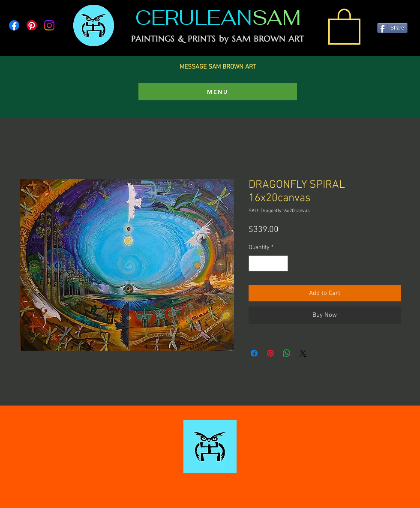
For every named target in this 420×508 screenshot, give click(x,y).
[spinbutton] (268, 263)
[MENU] (218, 92)
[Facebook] (14, 25)
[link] (344, 26)
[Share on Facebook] (254, 353)
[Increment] (281, 263)
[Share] (392, 28)
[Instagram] (49, 25)
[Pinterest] (32, 25)
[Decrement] (255, 263)
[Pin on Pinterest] (270, 353)
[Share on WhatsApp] (287, 353)
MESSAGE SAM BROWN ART (218, 67)
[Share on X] (303, 353)
